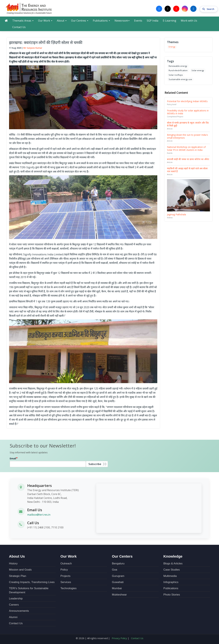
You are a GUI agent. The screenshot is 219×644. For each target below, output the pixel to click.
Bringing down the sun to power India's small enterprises (187, 136)
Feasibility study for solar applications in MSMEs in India (188, 112)
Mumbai (117, 588)
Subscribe (95, 464)
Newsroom (122, 21)
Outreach (66, 563)
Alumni (13, 617)
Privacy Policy (119, 638)
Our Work (45, 21)
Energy (172, 47)
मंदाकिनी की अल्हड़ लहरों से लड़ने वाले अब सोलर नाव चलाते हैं (187, 170)
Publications (101, 21)
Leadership (16, 598)
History (13, 563)
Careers (14, 605)
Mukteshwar (119, 594)
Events (138, 21)
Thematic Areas (23, 21)
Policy (64, 570)
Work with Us (189, 21)
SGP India (153, 21)
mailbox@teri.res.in (39, 515)
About (62, 21)
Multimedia (170, 576)
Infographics (171, 582)
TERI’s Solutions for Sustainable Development (29, 590)
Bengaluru (118, 563)
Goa (115, 570)
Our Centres (80, 21)
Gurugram (118, 576)
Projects (65, 576)
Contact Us (19, 27)
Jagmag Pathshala (176, 214)
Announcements (19, 611)
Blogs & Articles (173, 563)
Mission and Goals (20, 570)
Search (209, 9)
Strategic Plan (18, 576)
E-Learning (170, 21)
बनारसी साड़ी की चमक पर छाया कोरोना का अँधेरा (188, 159)
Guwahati (118, 582)
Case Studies (172, 570)
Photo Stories (172, 594)
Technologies (68, 588)
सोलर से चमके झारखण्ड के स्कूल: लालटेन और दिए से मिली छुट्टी (188, 124)
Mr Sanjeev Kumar (33, 48)
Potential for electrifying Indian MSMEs (187, 101)
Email (13, 458)
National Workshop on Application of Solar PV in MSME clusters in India (186, 148)
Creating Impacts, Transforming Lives (32, 582)
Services (66, 582)
